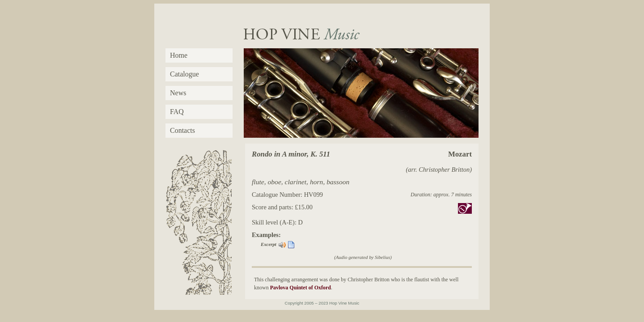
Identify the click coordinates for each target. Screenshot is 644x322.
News (178, 93)
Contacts (182, 130)
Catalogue (184, 74)
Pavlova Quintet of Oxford (301, 288)
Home (179, 55)
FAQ (177, 112)
